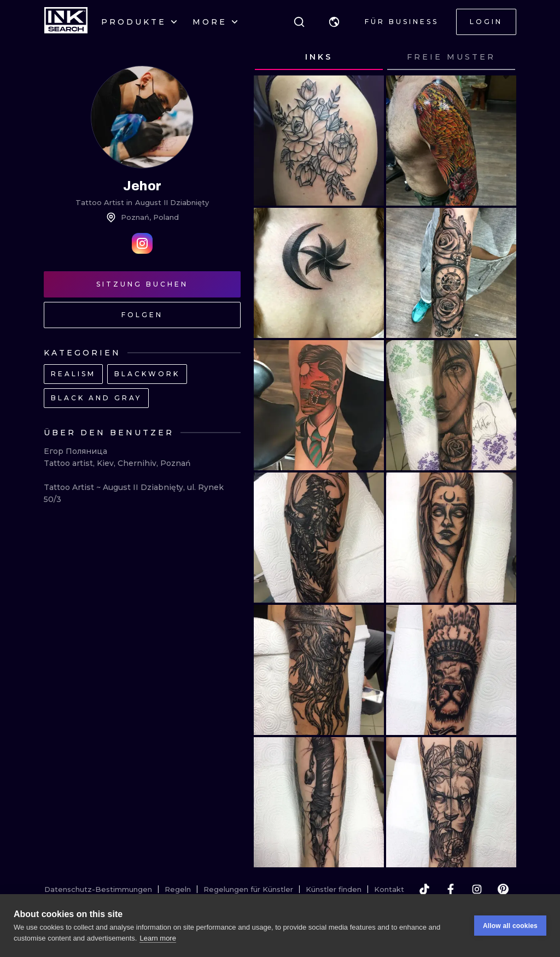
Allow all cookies (510, 926)
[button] (334, 22)
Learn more (157, 938)
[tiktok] (424, 889)
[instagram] (477, 889)
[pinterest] (503, 889)
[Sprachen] (334, 22)
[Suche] (299, 22)
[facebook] (451, 889)
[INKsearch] (66, 22)
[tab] (319, 57)
